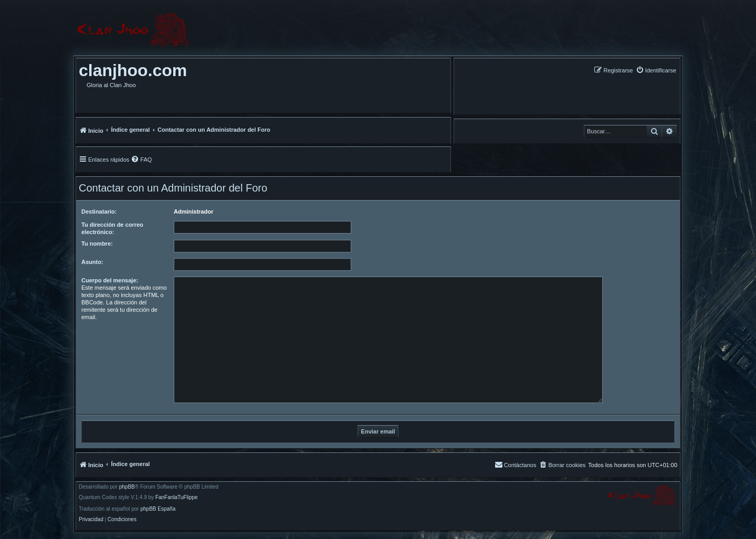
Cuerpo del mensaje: (110, 280)
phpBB (127, 487)
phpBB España (158, 509)
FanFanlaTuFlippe (177, 498)
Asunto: (92, 262)
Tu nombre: (97, 244)
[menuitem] (656, 70)
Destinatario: (99, 212)
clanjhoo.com (133, 70)
